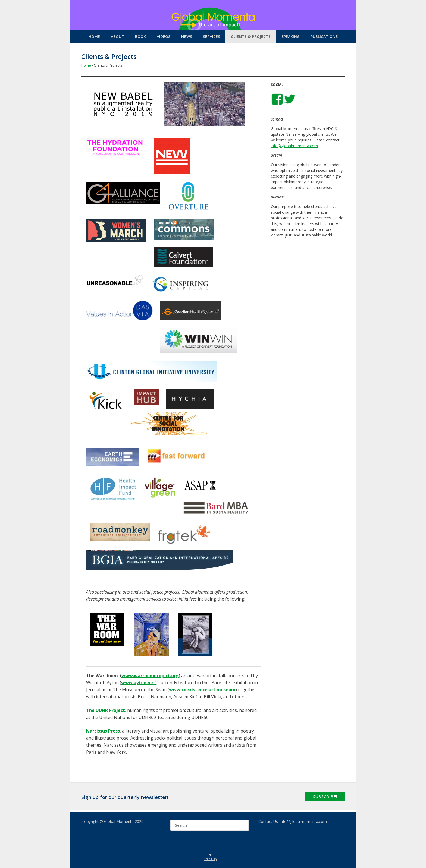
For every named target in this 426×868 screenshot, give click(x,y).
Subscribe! (325, 796)
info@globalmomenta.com (294, 146)
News (187, 37)
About (118, 37)
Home (94, 37)
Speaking (291, 37)
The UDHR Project (106, 710)
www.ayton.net (138, 683)
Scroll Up (210, 857)
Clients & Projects (251, 37)
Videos (164, 37)
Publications (324, 37)
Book (140, 37)
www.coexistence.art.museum (202, 690)
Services (212, 37)
